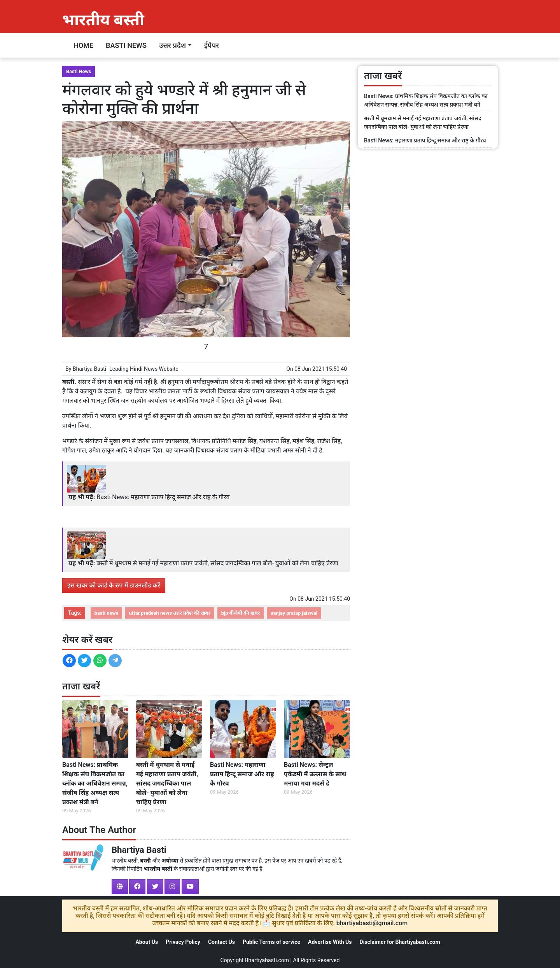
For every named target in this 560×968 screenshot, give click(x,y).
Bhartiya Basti (89, 369)
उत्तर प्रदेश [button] (172, 45)
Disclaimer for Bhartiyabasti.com (400, 942)
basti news (107, 613)
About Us (147, 942)
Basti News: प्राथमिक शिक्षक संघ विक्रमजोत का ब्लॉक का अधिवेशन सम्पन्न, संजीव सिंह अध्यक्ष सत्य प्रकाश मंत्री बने (95, 783)
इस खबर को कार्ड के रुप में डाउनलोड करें (114, 585)
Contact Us (221, 942)
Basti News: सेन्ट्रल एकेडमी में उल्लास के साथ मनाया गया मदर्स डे (315, 774)
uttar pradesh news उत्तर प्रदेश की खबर (170, 613)
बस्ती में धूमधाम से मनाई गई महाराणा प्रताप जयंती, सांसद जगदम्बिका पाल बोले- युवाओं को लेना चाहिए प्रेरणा (217, 563)
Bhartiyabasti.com (267, 960)
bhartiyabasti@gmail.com (372, 923)
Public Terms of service (271, 942)
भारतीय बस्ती (103, 20)
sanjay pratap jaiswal (294, 613)
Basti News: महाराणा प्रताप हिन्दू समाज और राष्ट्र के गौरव (163, 497)
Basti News (126, 45)
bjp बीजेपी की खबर (241, 613)
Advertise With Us (330, 942)
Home (83, 45)
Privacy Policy (183, 942)
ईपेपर (212, 45)
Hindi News (144, 369)
